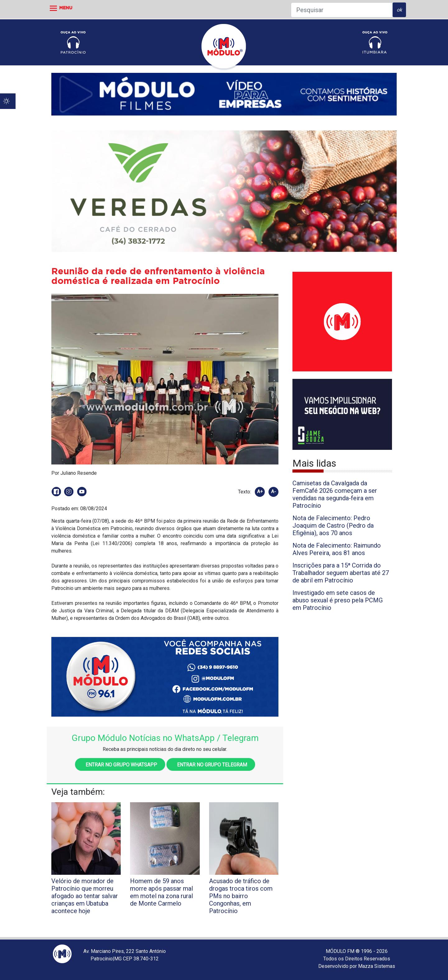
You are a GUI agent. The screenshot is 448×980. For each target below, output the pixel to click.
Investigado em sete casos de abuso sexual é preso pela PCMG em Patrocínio (338, 600)
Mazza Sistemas (377, 966)
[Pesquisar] (342, 10)
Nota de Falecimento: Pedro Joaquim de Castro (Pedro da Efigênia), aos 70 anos (333, 525)
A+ (260, 492)
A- (273, 492)
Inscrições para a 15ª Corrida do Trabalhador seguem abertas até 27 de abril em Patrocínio (341, 573)
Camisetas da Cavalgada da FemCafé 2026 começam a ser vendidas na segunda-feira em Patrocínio (335, 494)
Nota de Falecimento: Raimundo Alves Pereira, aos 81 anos (337, 549)
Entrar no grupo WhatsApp (120, 765)
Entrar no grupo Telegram (211, 765)
